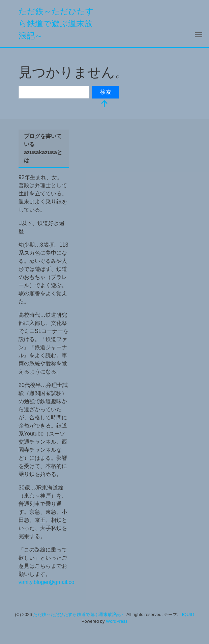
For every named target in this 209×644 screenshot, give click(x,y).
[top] (104, 104)
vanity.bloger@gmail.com (49, 582)
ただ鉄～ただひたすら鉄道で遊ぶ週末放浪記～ (56, 23)
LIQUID (187, 614)
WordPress (117, 621)
